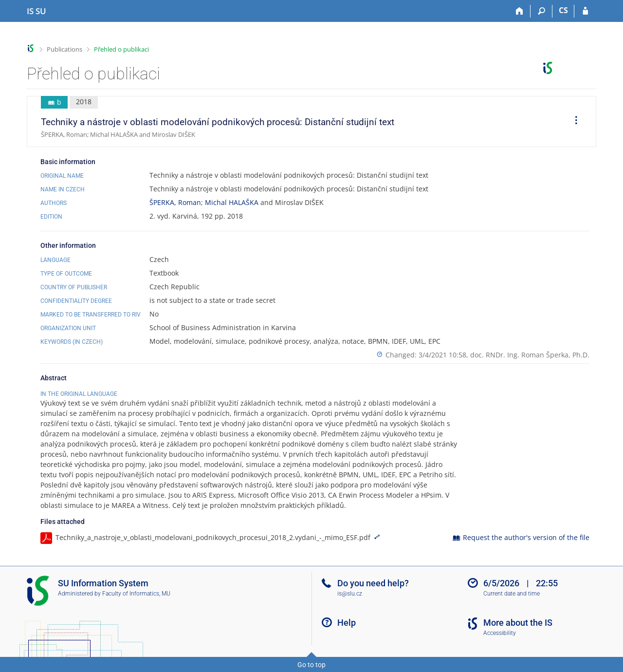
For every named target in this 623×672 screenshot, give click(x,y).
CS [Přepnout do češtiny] (563, 10)
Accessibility (500, 633)
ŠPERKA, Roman (175, 202)
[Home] (520, 11)
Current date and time (512, 594)
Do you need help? (373, 583)
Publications (64, 49)
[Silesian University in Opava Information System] (37, 11)
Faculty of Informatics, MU (136, 594)
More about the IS (518, 623)
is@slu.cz (350, 594)
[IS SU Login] (585, 11)
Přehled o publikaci (121, 49)
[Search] (541, 11)
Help (347, 623)
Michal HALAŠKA (232, 202)
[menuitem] (573, 122)
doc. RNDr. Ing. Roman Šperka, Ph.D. (530, 355)
